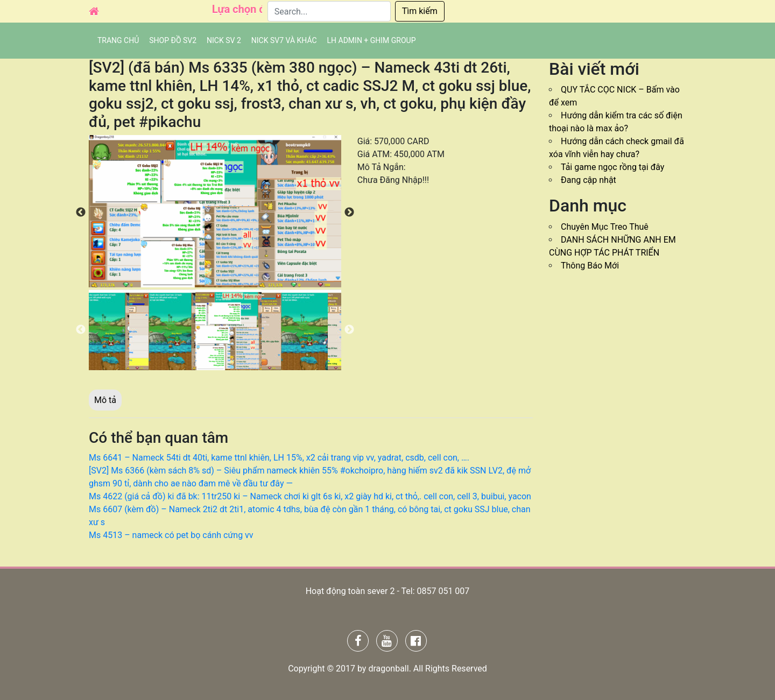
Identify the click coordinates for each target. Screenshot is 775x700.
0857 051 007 (443, 591)
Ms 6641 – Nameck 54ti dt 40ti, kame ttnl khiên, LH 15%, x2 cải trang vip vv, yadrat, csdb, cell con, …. (279, 458)
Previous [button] (81, 213)
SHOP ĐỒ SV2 (173, 40)
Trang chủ (118, 40)
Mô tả (105, 400)
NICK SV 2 (224, 40)
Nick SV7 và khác (284, 40)
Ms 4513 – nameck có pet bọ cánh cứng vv (171, 535)
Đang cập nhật (589, 180)
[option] (215, 211)
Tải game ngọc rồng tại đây (612, 167)
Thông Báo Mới (590, 266)
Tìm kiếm (420, 11)
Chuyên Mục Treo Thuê (605, 227)
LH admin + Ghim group (372, 40)
